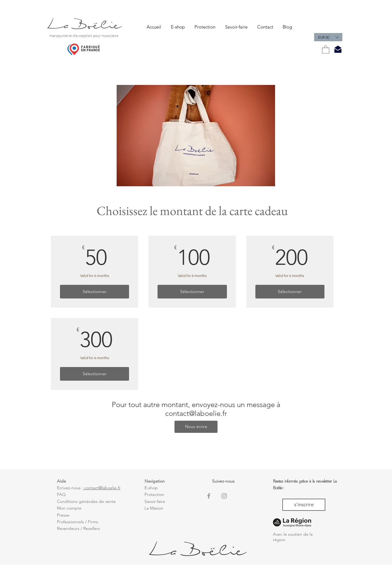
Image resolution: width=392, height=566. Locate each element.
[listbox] (328, 37)
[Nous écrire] (196, 427)
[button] (328, 37)
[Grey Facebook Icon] (209, 496)
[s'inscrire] (304, 505)
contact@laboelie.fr (196, 413)
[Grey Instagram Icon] (224, 496)
